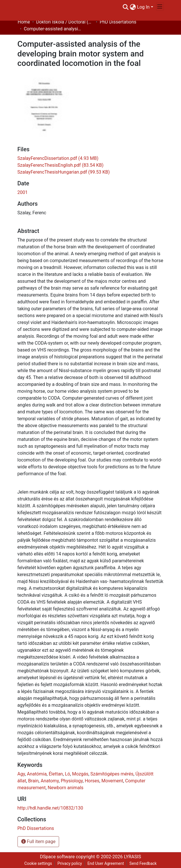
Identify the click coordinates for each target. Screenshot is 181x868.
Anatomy (50, 781)
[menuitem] (133, 7)
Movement (112, 781)
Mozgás (80, 774)
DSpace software (57, 857)
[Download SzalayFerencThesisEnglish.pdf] (61, 165)
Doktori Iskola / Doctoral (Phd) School (65, 22)
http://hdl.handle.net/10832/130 (50, 808)
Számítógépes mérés (112, 774)
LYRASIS (133, 857)
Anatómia (37, 774)
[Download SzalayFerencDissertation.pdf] (58, 158)
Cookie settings (38, 863)
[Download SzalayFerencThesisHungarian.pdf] (64, 172)
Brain (33, 781)
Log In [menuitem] (143, 7)
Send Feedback (143, 863)
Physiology (72, 781)
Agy (21, 774)
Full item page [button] (38, 842)
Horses (92, 781)
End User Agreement (106, 863)
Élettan (56, 774)
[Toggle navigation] (160, 7)
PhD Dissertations (118, 22)
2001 (23, 192)
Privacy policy (70, 863)
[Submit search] (126, 7)
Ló (67, 774)
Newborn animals (66, 788)
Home (24, 22)
